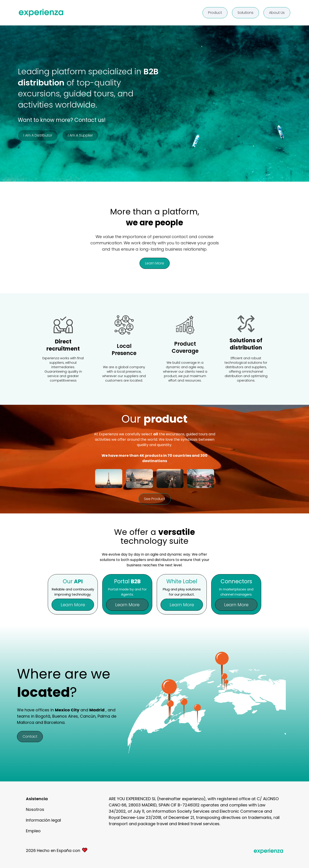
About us (277, 13)
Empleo (33, 831)
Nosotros (35, 809)
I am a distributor (38, 135)
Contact (30, 736)
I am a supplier (80, 135)
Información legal (43, 820)
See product (155, 499)
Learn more (155, 263)
